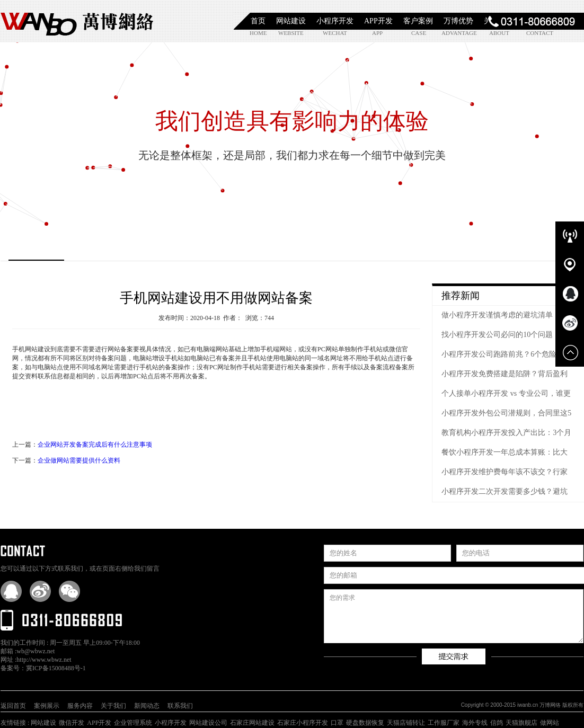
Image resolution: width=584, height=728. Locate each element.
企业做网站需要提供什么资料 (79, 460)
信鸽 (497, 723)
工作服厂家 (444, 723)
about (499, 33)
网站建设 (291, 21)
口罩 (337, 723)
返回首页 (13, 706)
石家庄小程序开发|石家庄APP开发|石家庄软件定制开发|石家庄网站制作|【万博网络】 (77, 21)
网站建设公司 (208, 723)
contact (538, 33)
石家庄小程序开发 (303, 723)
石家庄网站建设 (252, 723)
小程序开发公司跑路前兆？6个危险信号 (506, 354)
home (258, 33)
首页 (258, 21)
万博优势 (458, 21)
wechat (335, 33)
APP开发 (378, 21)
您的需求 (454, 616)
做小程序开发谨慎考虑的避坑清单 (497, 315)
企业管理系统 (133, 723)
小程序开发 (335, 21)
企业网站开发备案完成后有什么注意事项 (95, 445)
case (419, 33)
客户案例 (418, 21)
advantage (453, 33)
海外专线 (475, 723)
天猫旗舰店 (521, 723)
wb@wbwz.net (36, 651)
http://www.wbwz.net (44, 660)
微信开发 (72, 723)
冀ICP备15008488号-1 (56, 668)
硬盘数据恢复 (365, 723)
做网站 (550, 723)
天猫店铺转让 (406, 723)
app (377, 33)
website (290, 33)
